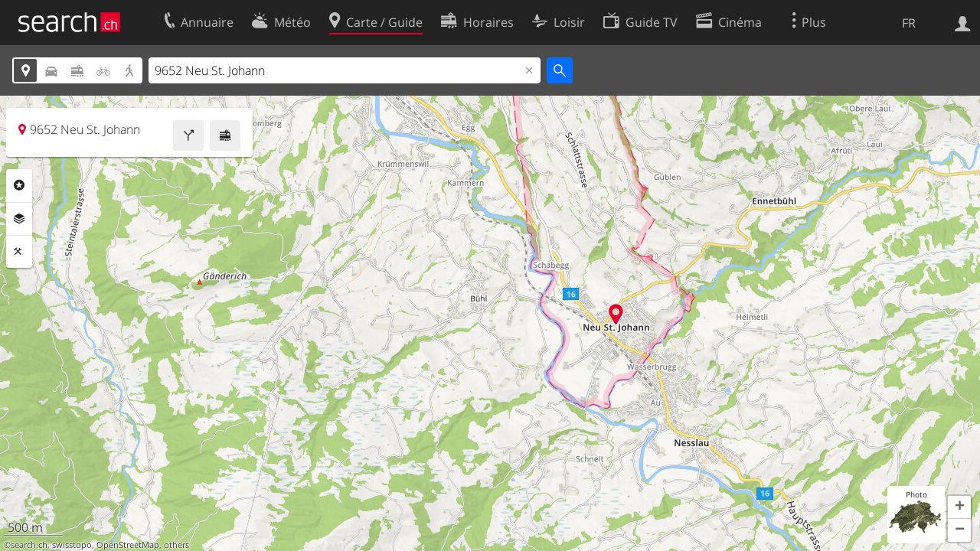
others (176, 545)
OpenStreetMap (128, 545)
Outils (19, 252)
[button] (959, 507)
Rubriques (19, 185)
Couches (19, 219)
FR (909, 23)
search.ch (29, 545)
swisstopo (72, 545)
